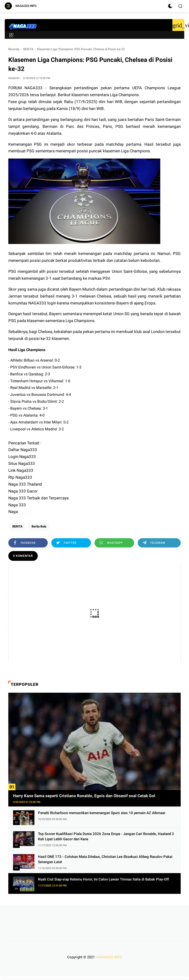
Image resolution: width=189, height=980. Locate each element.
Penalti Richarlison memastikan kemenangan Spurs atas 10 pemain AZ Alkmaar (102, 813)
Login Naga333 (22, 457)
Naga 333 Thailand (25, 484)
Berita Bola (39, 526)
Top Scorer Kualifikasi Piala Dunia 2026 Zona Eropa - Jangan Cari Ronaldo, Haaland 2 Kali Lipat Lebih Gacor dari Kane (106, 837)
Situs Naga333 (22, 463)
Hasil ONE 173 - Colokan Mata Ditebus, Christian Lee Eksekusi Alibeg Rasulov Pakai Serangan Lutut (105, 859)
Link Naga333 (21, 470)
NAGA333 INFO (26, 6)
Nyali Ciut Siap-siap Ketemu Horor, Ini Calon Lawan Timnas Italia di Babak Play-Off (103, 879)
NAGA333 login (42, 303)
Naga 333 (17, 505)
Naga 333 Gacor (23, 491)
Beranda (14, 49)
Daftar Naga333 (23, 450)
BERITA (28, 49)
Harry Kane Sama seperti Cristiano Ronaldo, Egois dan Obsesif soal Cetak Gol (84, 796)
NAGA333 (33, 88)
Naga (13, 512)
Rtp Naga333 (20, 477)
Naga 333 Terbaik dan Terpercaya (38, 498)
